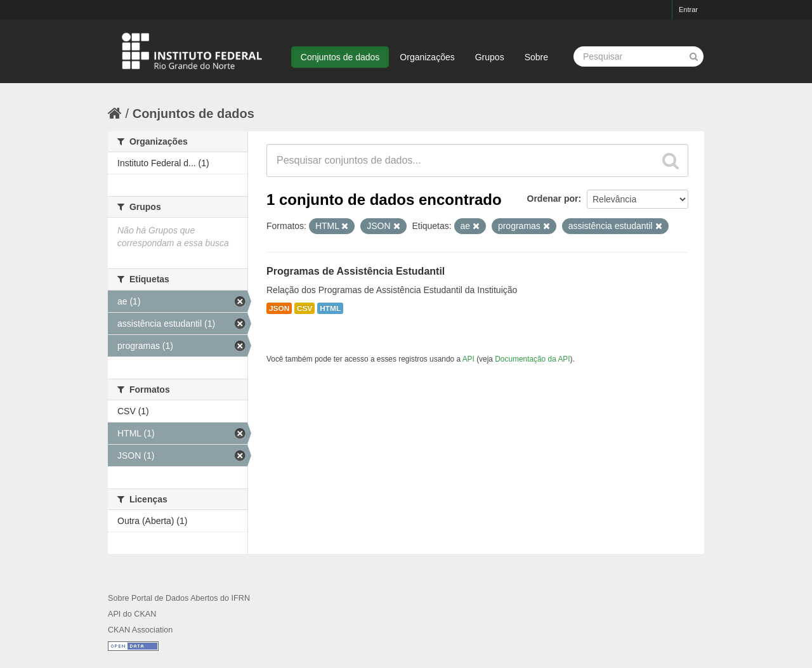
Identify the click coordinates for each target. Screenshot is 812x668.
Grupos (490, 57)
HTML (330, 308)
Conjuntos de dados (340, 57)
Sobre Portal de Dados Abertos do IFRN (179, 598)
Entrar (688, 10)
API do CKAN (132, 614)
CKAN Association (140, 630)
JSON (279, 308)
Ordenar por (553, 199)
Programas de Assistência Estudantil (356, 271)
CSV (304, 308)
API (468, 359)
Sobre (536, 57)
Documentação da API (532, 359)
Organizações (427, 57)
